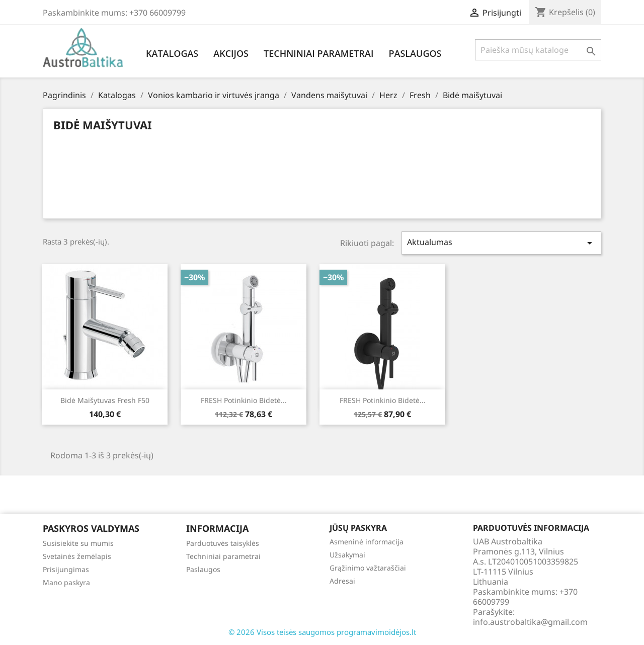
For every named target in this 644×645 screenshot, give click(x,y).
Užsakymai (347, 555)
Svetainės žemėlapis (77, 556)
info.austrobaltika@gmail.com (530, 622)
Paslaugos (415, 53)
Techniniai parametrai (318, 53)
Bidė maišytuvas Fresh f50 (105, 400)
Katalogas (172, 53)
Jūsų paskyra (358, 528)
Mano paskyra (66, 582)
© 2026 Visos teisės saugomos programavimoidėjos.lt (322, 632)
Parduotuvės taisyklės (223, 543)
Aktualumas (502, 243)
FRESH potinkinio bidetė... (244, 400)
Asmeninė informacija (367, 542)
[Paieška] (538, 50)
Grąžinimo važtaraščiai (368, 568)
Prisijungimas (66, 569)
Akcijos (231, 53)
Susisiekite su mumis (78, 543)
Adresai (342, 581)
